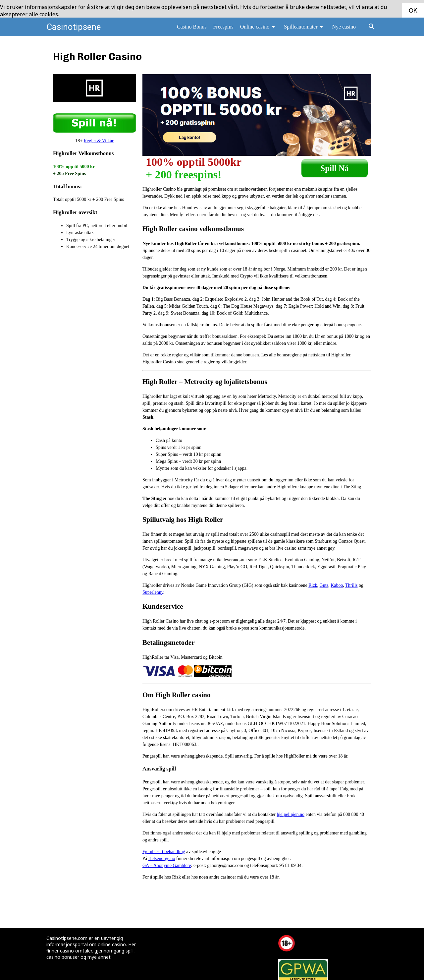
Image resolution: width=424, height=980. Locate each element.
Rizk (313, 584)
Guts (324, 584)
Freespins (223, 26)
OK (413, 11)
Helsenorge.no (162, 858)
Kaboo (337, 584)
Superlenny (153, 591)
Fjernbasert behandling (164, 851)
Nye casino (344, 26)
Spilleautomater (305, 26)
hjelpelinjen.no (291, 814)
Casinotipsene (74, 26)
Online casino (259, 26)
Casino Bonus (192, 26)
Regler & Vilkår (99, 140)
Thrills (351, 584)
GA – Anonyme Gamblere (167, 865)
